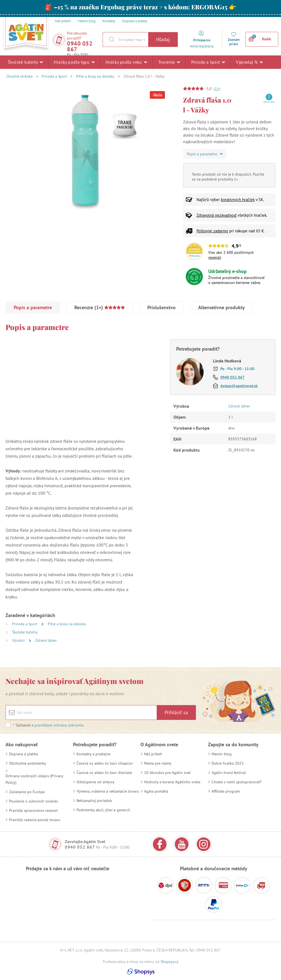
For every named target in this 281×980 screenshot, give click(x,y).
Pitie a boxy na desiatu (95, 76)
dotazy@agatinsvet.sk (239, 386)
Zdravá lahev (46, 640)
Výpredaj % (249, 62)
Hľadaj (163, 39)
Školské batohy (25, 62)
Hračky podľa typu (74, 62)
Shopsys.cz (169, 962)
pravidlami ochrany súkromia (59, 725)
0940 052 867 (80, 46)
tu (236, 179)
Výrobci (19, 640)
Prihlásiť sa (176, 712)
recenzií (215, 257)
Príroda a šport (208, 62)
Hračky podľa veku (126, 62)
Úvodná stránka (19, 76)
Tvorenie (169, 62)
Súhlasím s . (48, 725)
